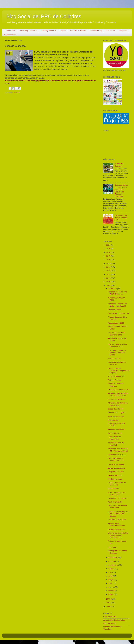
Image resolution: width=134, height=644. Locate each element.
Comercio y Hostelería (28, 31)
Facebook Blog (96, 31)
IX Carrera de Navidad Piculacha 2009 (117, 346)
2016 (109, 260)
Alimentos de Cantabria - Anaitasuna (118, 404)
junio (111, 576)
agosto (112, 569)
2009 (109, 285)
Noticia (17, 92)
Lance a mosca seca (117, 468)
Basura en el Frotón (116, 529)
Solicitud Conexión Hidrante (116, 385)
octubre (112, 561)
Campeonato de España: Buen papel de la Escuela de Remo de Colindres (121, 191)
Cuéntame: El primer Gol (118, 313)
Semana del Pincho (116, 464)
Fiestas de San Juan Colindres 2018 (121, 218)
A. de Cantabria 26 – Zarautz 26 (117, 493)
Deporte (63, 31)
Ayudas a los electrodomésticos (117, 525)
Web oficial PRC (110, 617)
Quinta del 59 (114, 489)
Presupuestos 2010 (116, 323)
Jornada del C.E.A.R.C (118, 455)
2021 (109, 245)
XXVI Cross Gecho (116, 376)
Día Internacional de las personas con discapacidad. (118, 535)
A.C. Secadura (109, 623)
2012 (109, 274)
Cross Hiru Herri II (116, 409)
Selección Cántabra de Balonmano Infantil (118, 305)
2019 (109, 249)
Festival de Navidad (116, 399)
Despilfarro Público (116, 472)
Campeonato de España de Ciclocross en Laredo (118, 514)
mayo (111, 580)
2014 (109, 267)
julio (110, 572)
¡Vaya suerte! (114, 420)
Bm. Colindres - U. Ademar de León (116, 459)
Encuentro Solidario (116, 430)
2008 (109, 599)
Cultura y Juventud (48, 31)
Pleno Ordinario (115, 310)
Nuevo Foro (110, 31)
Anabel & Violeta (115, 502)
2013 (109, 271)
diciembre (113, 289)
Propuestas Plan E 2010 (118, 390)
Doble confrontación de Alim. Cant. (118, 507)
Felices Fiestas (114, 359)
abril (110, 583)
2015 (109, 263)
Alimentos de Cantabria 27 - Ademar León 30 (118, 450)
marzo (111, 587)
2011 (109, 278)
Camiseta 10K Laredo (117, 520)
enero (111, 594)
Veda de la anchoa (116, 416)
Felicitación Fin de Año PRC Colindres (118, 293)
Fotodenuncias (10, 35)
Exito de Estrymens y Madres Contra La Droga (117, 353)
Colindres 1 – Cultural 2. (118, 498)
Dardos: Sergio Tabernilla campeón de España (119, 370)
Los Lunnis (113, 547)
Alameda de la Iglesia (117, 413)
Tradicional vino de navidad (116, 444)
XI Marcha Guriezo (119, 165)
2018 (109, 252)
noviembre (113, 558)
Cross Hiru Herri (115, 433)
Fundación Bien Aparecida (115, 438)
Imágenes (123, 31)
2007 (109, 603)
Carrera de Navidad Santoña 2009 (116, 334)
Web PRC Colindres (78, 31)
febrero (112, 591)
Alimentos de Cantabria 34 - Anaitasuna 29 (118, 394)
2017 (109, 256)
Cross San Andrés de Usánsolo (117, 484)
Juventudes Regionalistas (114, 620)
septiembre (113, 565)
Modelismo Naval (115, 479)
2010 (109, 282)
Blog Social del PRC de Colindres (44, 16)
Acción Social (10, 31)
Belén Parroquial (115, 475)
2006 (109, 606)
